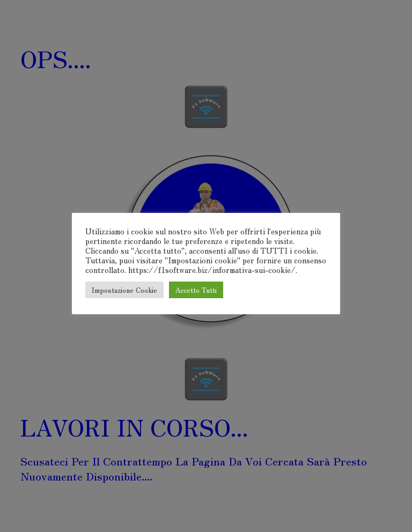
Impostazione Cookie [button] (124, 290)
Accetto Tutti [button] (196, 290)
